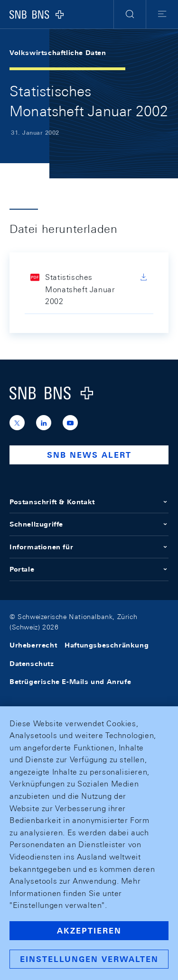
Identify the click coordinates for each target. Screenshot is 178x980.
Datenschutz (32, 664)
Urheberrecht (33, 645)
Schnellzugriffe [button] (89, 524)
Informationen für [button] (89, 547)
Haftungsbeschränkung (107, 645)
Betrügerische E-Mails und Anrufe (70, 682)
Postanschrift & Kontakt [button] (89, 502)
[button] (130, 14)
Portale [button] (89, 569)
